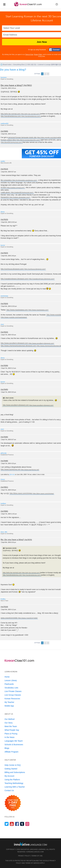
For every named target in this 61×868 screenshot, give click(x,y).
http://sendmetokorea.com (11, 116)
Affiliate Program (11, 752)
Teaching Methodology (14, 783)
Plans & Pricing (11, 734)
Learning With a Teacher (15, 787)
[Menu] (4, 4)
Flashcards (9, 684)
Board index (7, 64)
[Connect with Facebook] (55, 50)
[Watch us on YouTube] (12, 824)
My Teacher (9, 702)
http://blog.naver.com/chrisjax (21, 493)
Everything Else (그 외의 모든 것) (25, 64)
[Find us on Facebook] (17, 824)
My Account (9, 776)
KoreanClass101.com (35, 852)
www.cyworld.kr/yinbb (9, 618)
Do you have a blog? (13, 70)
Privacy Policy (38, 54)
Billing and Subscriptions (15, 772)
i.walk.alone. (5, 192)
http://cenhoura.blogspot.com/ (12, 269)
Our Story (9, 723)
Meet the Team (11, 726)
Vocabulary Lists (11, 688)
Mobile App (9, 706)
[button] (57, 4)
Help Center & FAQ (13, 765)
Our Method (9, 719)
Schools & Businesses (14, 745)
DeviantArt (5, 197)
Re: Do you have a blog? (12, 540)
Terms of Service (33, 863)
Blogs (7, 748)
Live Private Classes (13, 691)
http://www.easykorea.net (10, 470)
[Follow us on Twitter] (7, 824)
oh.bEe (3, 188)
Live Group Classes (13, 695)
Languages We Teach (14, 741)
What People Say (12, 730)
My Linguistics (6, 180)
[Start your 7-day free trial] (13, 803)
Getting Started (11, 769)
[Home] (28, 7)
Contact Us (9, 790)
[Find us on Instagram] (27, 824)
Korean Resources (12, 699)
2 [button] (45, 74)
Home (7, 677)
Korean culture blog (8, 140)
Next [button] (48, 74)
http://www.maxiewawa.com (17, 310)
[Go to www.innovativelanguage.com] (30, 844)
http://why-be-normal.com (11, 114)
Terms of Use (29, 54)
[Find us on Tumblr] (22, 824)
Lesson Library (11, 680)
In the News (9, 737)
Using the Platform (12, 780)
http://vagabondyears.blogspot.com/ (14, 279)
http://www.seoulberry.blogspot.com (14, 343)
